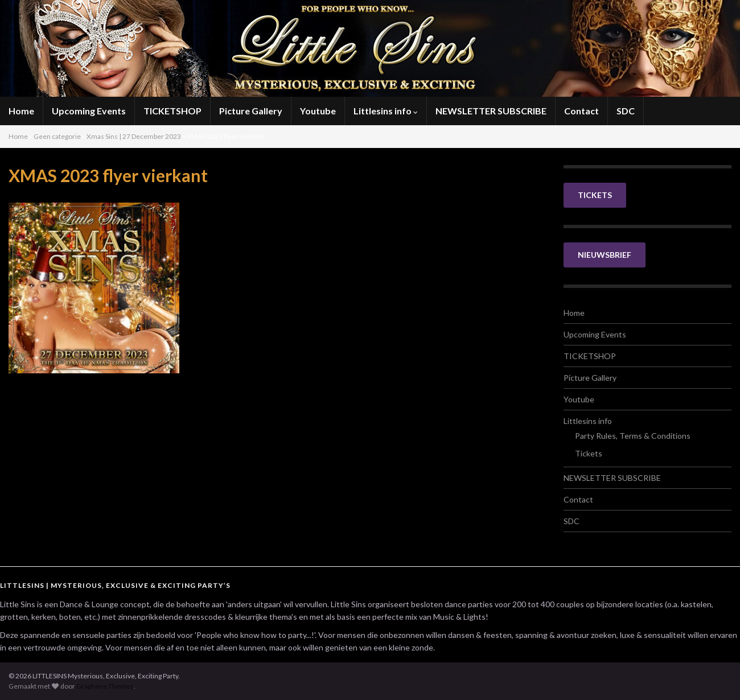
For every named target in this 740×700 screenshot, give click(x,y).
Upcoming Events (89, 111)
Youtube (318, 111)
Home (21, 111)
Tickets (589, 453)
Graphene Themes (105, 686)
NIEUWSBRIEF (605, 255)
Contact (581, 111)
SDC (626, 111)
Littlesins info (386, 111)
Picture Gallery (251, 111)
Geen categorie (57, 136)
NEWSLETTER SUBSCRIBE (491, 111)
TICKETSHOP (172, 111)
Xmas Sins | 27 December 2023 (134, 136)
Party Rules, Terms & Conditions (633, 436)
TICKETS (595, 195)
